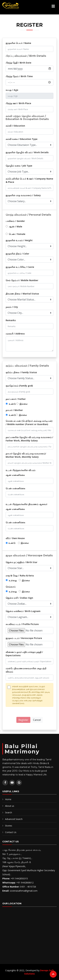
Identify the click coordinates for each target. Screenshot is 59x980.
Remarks (11, 320)
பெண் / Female (17, 234)
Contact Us (11, 832)
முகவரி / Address (15, 334)
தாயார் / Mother (14, 410)
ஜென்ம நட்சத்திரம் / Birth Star (21, 562)
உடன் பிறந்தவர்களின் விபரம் (21, 470)
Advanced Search (14, 819)
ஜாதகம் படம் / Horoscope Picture (24, 638)
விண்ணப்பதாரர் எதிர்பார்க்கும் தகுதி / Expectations (24, 654)
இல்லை (24, 404)
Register (23, 720)
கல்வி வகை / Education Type (22, 139)
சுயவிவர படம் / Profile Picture (22, 624)
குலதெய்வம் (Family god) (19, 386)
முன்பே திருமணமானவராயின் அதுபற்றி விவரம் (26, 670)
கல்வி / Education (15, 126)
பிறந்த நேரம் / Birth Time (19, 76)
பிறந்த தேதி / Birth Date (18, 63)
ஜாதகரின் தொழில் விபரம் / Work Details (27, 152)
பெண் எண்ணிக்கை (15, 488)
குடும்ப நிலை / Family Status (21, 372)
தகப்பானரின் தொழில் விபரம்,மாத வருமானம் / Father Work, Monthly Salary (29, 439)
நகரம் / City (12, 307)
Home (8, 799)
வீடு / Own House (15, 538)
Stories (9, 826)
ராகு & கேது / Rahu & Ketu (20, 576)
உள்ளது (13, 580)
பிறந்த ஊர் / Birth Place (18, 103)
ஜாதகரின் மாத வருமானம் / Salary (23, 195)
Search (8, 812)
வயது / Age (12, 90)
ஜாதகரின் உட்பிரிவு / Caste (20, 267)
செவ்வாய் (11, 587)
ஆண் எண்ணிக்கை (15, 475)
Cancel (37, 720)
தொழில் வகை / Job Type (19, 166)
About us (10, 806)
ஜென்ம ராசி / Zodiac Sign (19, 598)
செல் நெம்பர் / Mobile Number (22, 280)
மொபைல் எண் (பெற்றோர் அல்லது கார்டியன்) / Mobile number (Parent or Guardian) (29, 423)
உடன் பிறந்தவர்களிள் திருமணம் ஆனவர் (26, 504)
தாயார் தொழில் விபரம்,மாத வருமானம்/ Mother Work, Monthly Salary (26, 455)
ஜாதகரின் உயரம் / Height (19, 240)
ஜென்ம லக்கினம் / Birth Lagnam (23, 611)
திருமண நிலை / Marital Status (22, 294)
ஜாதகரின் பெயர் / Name (18, 43)
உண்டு (12, 404)
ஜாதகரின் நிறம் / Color (17, 254)
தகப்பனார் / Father (16, 399)
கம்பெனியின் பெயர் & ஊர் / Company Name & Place (29, 180)
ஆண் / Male (15, 226)
